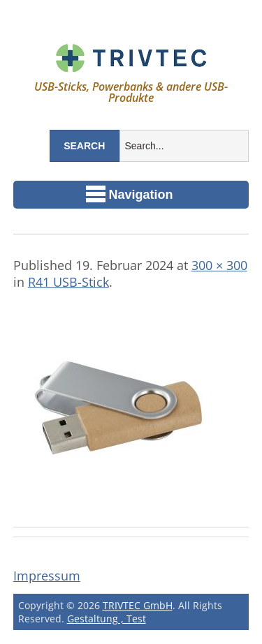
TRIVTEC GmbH (138, 605)
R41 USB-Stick (68, 282)
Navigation (130, 194)
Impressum (47, 576)
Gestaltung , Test (107, 619)
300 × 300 (219, 265)
